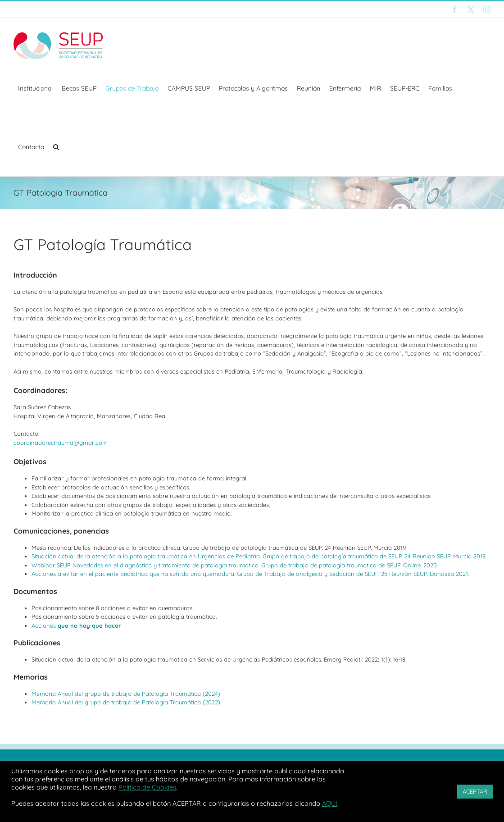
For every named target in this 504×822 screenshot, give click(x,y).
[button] (56, 147)
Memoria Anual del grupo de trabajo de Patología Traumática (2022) (126, 702)
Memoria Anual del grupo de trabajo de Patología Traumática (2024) (126, 694)
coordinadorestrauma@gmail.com (61, 443)
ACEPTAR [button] (475, 791)
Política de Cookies (147, 787)
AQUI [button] (330, 803)
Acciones (76, 626)
